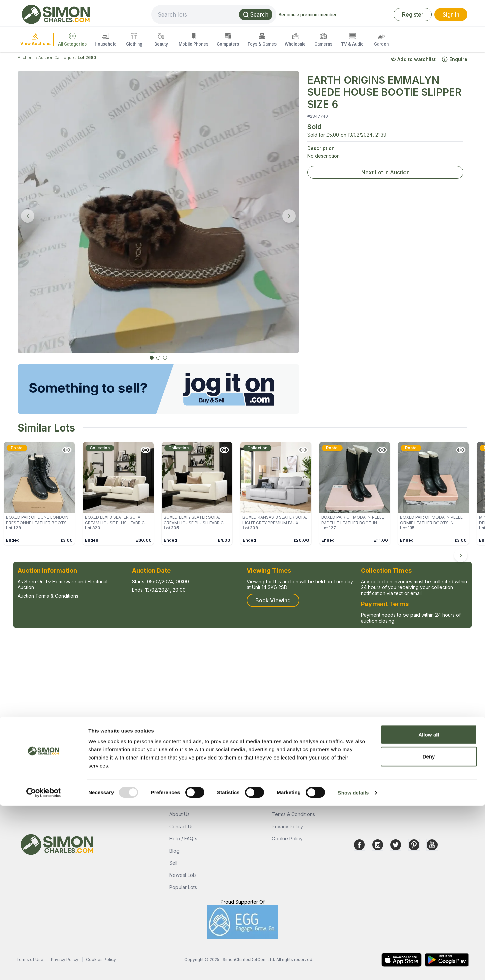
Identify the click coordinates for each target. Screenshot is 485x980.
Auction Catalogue (56, 57)
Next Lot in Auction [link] (385, 172)
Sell (173, 863)
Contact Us (182, 826)
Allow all (429, 908)
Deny (429, 931)
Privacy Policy (287, 826)
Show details (353, 967)
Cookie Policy (287, 839)
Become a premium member (330, 14)
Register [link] (413, 14)
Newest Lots (183, 875)
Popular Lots (183, 887)
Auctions (26, 57)
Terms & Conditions (293, 814)
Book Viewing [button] (273, 600)
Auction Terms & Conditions (48, 596)
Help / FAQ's (183, 839)
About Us (180, 814)
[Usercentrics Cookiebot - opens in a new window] (44, 967)
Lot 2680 (87, 57)
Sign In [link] (451, 14)
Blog (174, 851)
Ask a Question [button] (45, 760)
